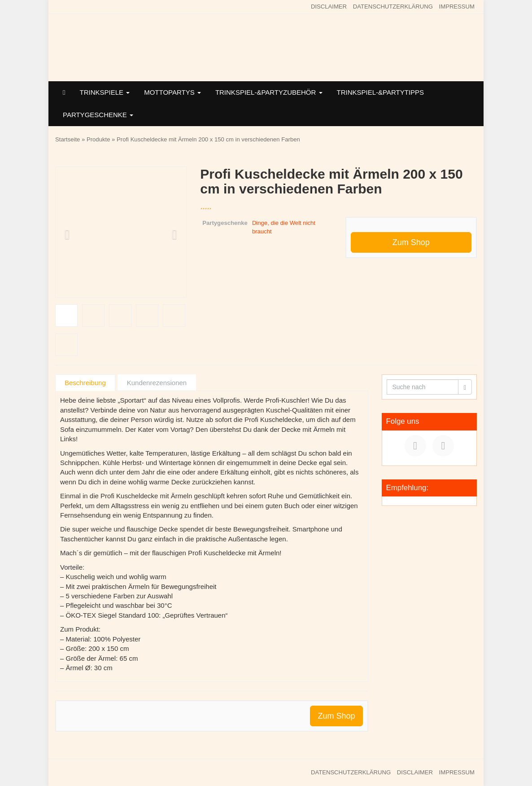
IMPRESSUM (457, 7)
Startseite (68, 139)
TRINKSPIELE (105, 92)
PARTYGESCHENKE (98, 115)
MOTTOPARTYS (172, 92)
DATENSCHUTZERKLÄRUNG (393, 7)
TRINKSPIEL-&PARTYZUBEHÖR (269, 92)
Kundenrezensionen (157, 383)
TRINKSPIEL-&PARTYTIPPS (381, 92)
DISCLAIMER (329, 7)
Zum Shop (411, 242)
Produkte (98, 139)
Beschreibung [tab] (85, 383)
